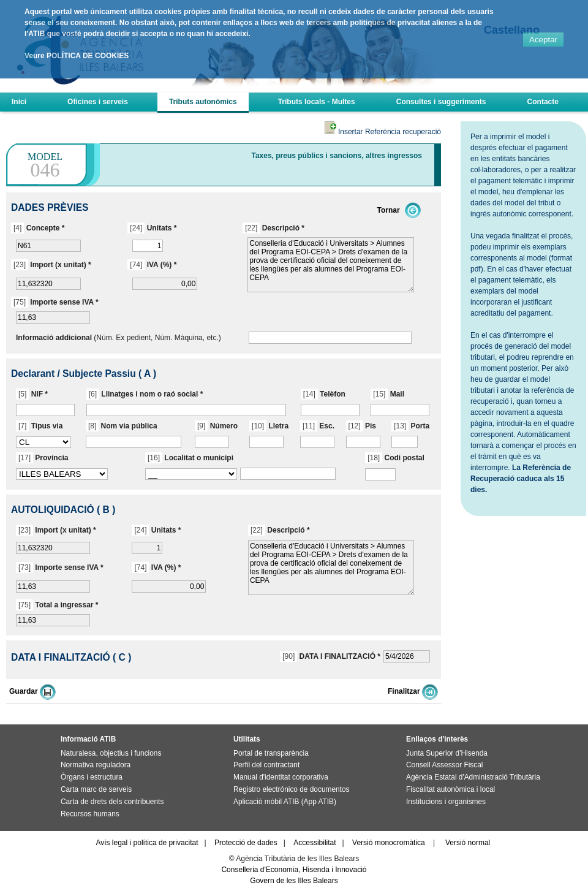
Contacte (543, 102)
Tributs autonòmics (203, 102)
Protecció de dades (246, 843)
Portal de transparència (271, 753)
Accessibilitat (315, 843)
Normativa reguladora (96, 765)
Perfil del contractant (266, 765)
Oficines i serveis (98, 102)
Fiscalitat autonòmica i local (450, 789)
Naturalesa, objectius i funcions (111, 753)
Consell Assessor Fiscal (444, 765)
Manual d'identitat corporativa (281, 777)
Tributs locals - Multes (317, 102)
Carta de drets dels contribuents (112, 802)
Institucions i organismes (446, 802)
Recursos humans (90, 814)
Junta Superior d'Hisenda (447, 753)
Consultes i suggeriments (441, 102)
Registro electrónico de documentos (291, 789)
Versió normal (468, 843)
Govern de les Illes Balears (294, 881)
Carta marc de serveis (96, 789)
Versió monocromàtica (389, 843)
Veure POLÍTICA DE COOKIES (77, 56)
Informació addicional (54, 338)
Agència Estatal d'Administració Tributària (473, 777)
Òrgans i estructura (92, 777)
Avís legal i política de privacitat (147, 843)
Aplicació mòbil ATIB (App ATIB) (285, 802)
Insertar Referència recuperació (383, 132)
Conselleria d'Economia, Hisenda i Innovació (294, 870)
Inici (19, 102)
